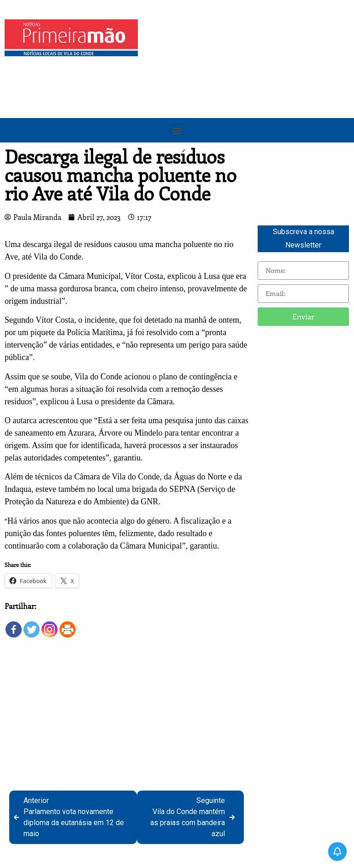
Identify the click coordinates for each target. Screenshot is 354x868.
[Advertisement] (248, 84)
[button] (177, 130)
